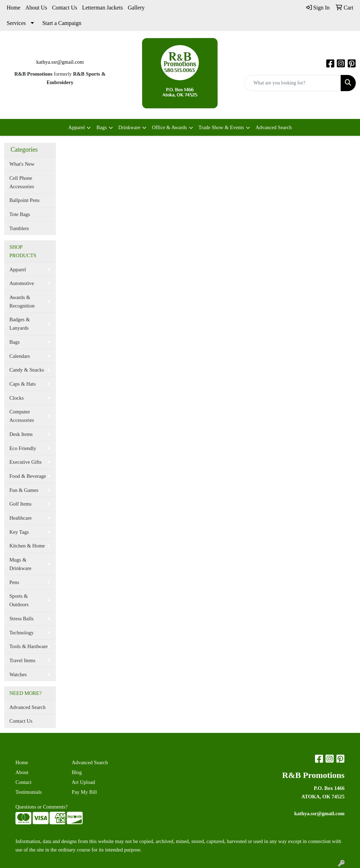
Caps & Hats (23, 384)
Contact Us (65, 8)
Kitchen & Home (27, 546)
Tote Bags (20, 214)
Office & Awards (169, 127)
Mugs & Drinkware (21, 564)
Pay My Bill (84, 792)
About (22, 772)
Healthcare (21, 518)
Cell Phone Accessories (22, 182)
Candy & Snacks (27, 370)
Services (16, 23)
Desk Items (21, 434)
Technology (22, 633)
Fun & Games (24, 490)
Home (14, 8)
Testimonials (29, 792)
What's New (22, 164)
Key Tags (19, 532)
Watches (18, 674)
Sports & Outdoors (19, 600)
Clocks (17, 398)
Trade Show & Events (221, 127)
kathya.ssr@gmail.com (60, 62)
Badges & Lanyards (20, 324)
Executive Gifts (26, 462)
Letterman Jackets (102, 8)
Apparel (76, 127)
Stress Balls (22, 619)
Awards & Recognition (22, 302)
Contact (24, 782)
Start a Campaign (62, 23)
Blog (77, 772)
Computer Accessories (22, 416)
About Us (36, 8)
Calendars (20, 356)
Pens (14, 582)
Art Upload (83, 782)
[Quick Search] (293, 83)
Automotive (22, 283)
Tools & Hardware (29, 646)
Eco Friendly (23, 448)
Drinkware (130, 127)
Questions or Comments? (41, 807)
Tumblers (19, 228)
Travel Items (22, 660)
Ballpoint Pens (25, 200)
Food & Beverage (28, 476)
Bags (101, 127)
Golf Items (21, 504)
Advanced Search (274, 127)
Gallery (136, 8)
